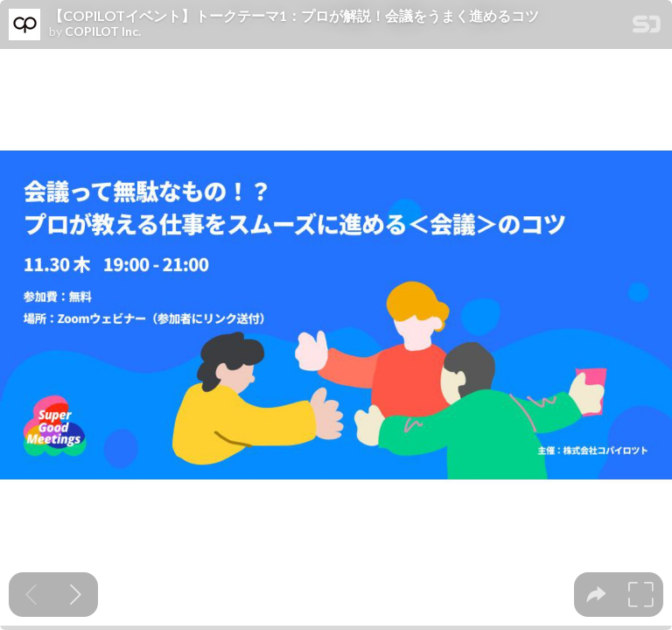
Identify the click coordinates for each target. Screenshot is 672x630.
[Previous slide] (31, 595)
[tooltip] (596, 595)
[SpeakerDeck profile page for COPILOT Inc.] (24, 25)
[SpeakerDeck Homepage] (647, 28)
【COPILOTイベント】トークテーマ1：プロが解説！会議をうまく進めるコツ (294, 16)
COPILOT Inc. (103, 31)
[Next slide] (76, 595)
